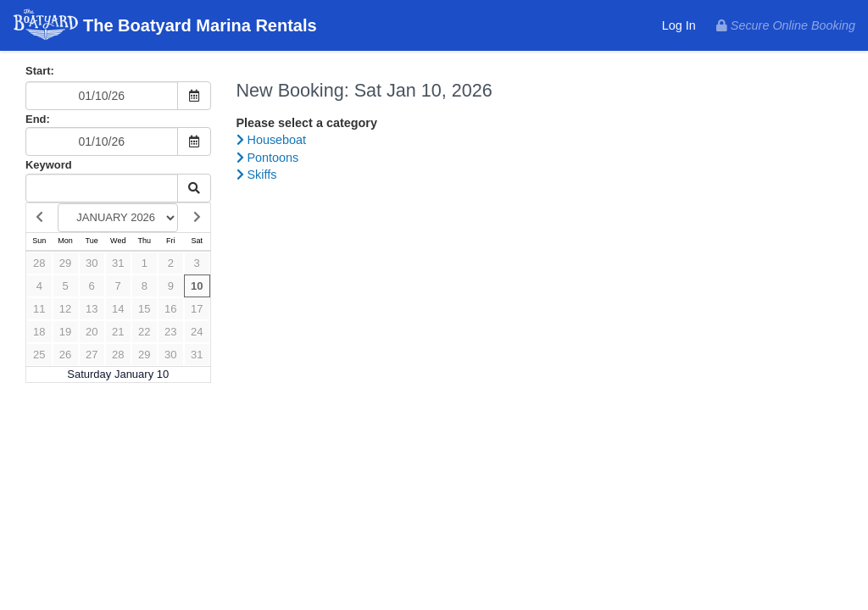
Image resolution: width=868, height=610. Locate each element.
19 (65, 332)
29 (65, 263)
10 (197, 286)
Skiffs (257, 175)
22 (144, 332)
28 (39, 263)
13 (92, 309)
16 (170, 309)
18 (39, 332)
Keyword (49, 165)
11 (39, 309)
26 (65, 355)
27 (92, 355)
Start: (40, 71)
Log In (679, 25)
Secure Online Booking (786, 25)
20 (92, 332)
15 (144, 309)
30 (92, 263)
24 (197, 332)
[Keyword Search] (102, 188)
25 (39, 355)
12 (65, 309)
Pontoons (268, 158)
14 (118, 309)
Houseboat (272, 140)
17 (197, 309)
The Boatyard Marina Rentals (165, 27)
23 (170, 332)
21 (118, 332)
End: (38, 119)
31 (118, 263)
